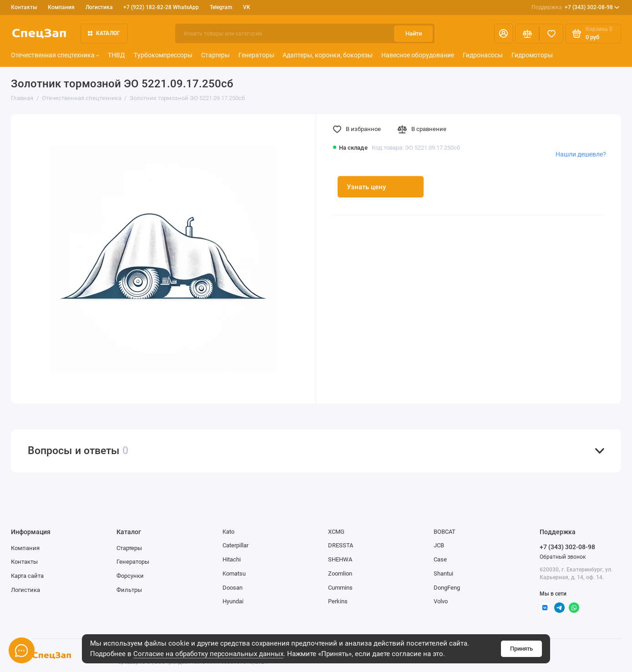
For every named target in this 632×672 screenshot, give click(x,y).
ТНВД (116, 55)
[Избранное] (551, 33)
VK (247, 7)
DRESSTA (341, 545)
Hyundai (233, 601)
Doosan (233, 588)
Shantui (443, 573)
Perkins (338, 601)
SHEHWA (340, 559)
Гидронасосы (483, 55)
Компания (61, 7)
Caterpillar (235, 545)
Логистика (99, 7)
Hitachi (232, 559)
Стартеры (215, 55)
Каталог (104, 33)
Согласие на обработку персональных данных (208, 654)
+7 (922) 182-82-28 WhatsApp (161, 7)
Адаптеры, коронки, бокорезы (328, 55)
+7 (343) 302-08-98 (576, 8)
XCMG (336, 532)
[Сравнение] (527, 33)
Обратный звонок (563, 557)
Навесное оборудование (418, 55)
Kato (228, 532)
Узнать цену (366, 187)
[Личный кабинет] (504, 33)
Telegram (221, 7)
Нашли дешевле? (581, 154)
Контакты (24, 7)
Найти (414, 33)
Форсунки (130, 576)
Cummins (340, 588)
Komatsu (234, 573)
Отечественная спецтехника (55, 55)
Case (440, 559)
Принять (521, 649)
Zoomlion (340, 573)
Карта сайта (27, 576)
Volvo (441, 601)
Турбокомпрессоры (163, 55)
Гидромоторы (532, 55)
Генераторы (256, 55)
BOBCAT (445, 532)
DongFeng (447, 588)
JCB (439, 545)
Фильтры (129, 590)
